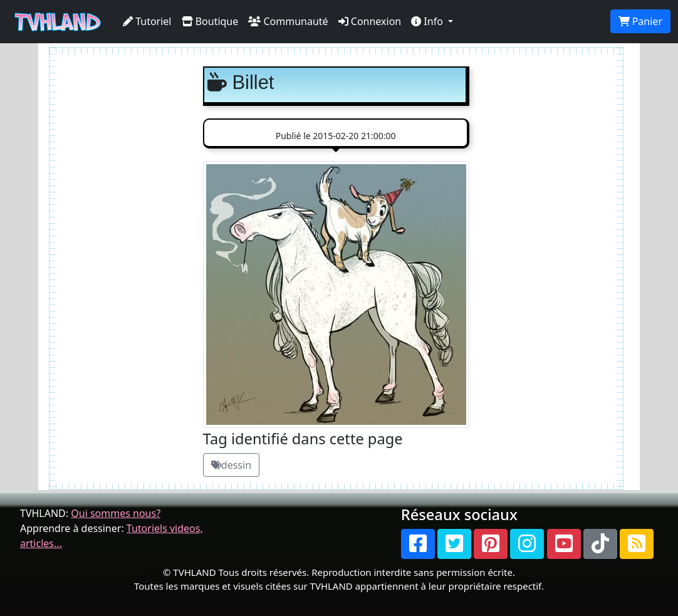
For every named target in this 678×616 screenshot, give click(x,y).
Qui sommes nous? (116, 513)
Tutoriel (147, 21)
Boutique (210, 21)
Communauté (288, 21)
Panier (640, 21)
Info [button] (428, 21)
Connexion (370, 21)
